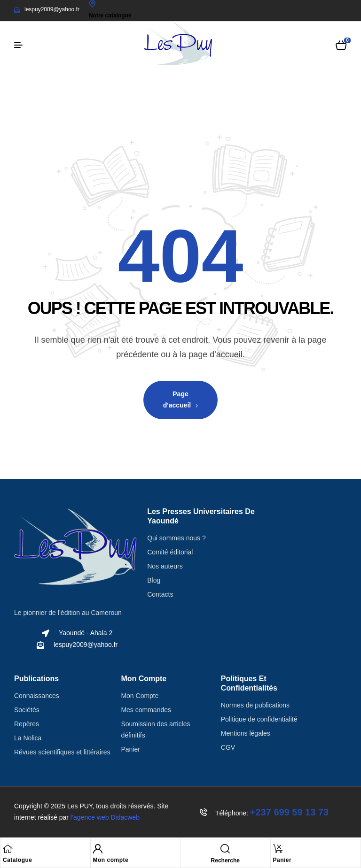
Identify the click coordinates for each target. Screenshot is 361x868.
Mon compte (111, 860)
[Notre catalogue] (93, 4)
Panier (283, 860)
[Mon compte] (98, 849)
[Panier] (278, 849)
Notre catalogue (110, 15)
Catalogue (18, 860)
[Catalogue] (8, 849)
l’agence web (105, 817)
